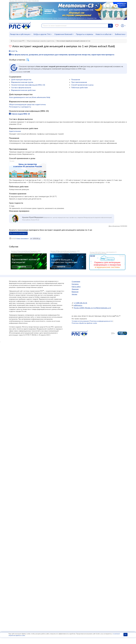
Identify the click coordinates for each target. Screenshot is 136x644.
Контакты (75, 284)
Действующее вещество (21, 80)
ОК (125, 635)
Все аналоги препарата (18, 233)
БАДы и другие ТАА (42, 34)
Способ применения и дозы (82, 85)
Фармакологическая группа (22, 82)
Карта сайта (76, 287)
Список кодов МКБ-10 (19, 114)
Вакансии (75, 292)
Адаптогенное (15, 131)
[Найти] (110, 26)
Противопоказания (79, 82)
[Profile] (123, 26)
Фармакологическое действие (23, 90)
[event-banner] (107, 262)
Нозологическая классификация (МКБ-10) (28, 85)
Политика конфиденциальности (101, 321)
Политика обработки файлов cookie (84, 323)
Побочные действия (79, 88)
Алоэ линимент (23, 239)
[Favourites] (117, 26)
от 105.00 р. (35, 239)
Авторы (74, 294)
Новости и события (103, 34)
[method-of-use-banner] (28, 170)
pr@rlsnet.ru (78, 305)
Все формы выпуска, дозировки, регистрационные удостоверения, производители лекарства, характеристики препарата (62, 55)
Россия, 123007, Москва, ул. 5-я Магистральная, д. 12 (92, 308)
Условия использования (80, 321)
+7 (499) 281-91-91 (80, 303)
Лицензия (75, 289)
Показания (76, 80)
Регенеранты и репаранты (20, 107)
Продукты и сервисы (85, 34)
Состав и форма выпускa (21, 88)
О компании (76, 282)
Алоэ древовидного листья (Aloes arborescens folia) (30, 97)
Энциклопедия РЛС (18, 41)
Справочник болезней (63, 34)
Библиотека (120, 34)
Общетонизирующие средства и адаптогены (41, 41)
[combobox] (75, 26)
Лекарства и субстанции (20, 34)
